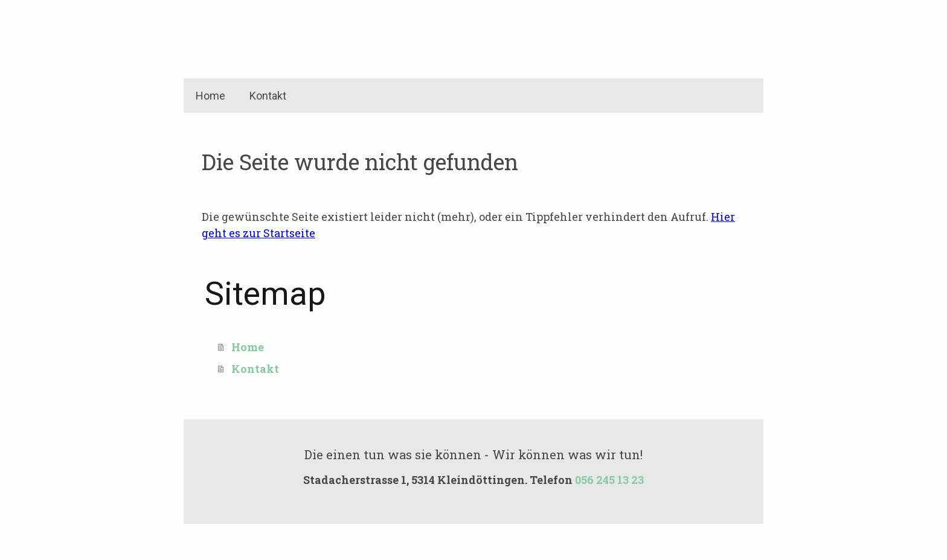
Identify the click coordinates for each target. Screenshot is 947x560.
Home (210, 96)
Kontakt (268, 96)
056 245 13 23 (609, 480)
